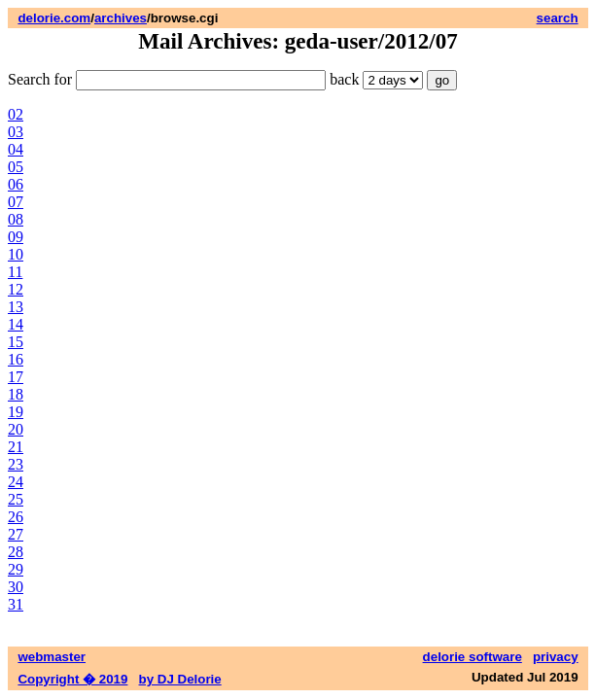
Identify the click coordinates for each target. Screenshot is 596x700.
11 (15, 272)
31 (16, 604)
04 (16, 149)
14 (16, 324)
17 (16, 377)
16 (16, 359)
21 (16, 447)
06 (16, 184)
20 (16, 429)
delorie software (473, 657)
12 (16, 289)
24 (16, 482)
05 (16, 167)
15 (16, 342)
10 (16, 254)
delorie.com (54, 18)
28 (16, 552)
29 (16, 569)
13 (16, 307)
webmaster (52, 657)
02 (16, 114)
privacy (556, 657)
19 (16, 412)
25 (16, 499)
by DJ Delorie (180, 679)
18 (16, 394)
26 (16, 517)
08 (16, 219)
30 (16, 587)
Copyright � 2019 (72, 679)
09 (16, 237)
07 (16, 202)
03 (16, 132)
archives (121, 18)
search (558, 18)
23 (16, 464)
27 (16, 534)
